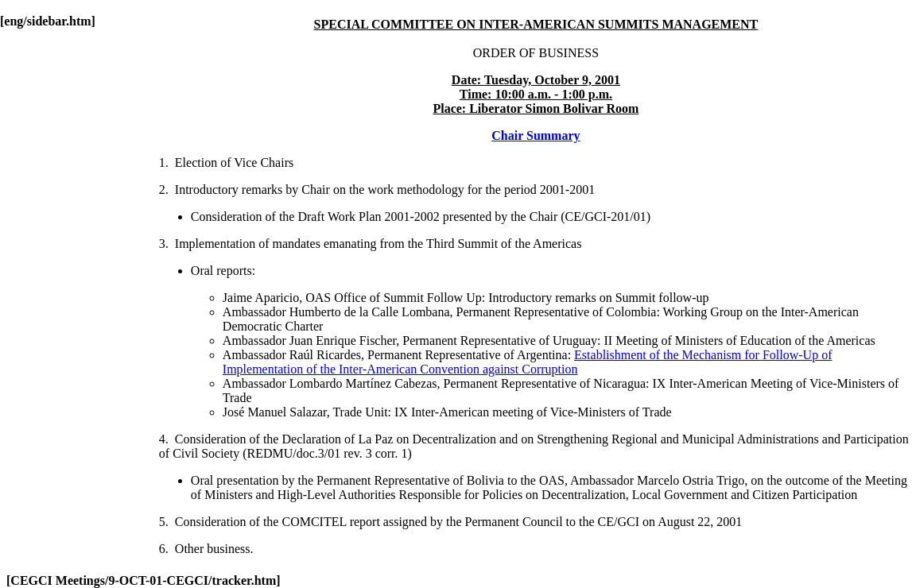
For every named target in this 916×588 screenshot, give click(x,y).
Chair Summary (536, 135)
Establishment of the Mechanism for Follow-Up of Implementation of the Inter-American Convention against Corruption (528, 362)
